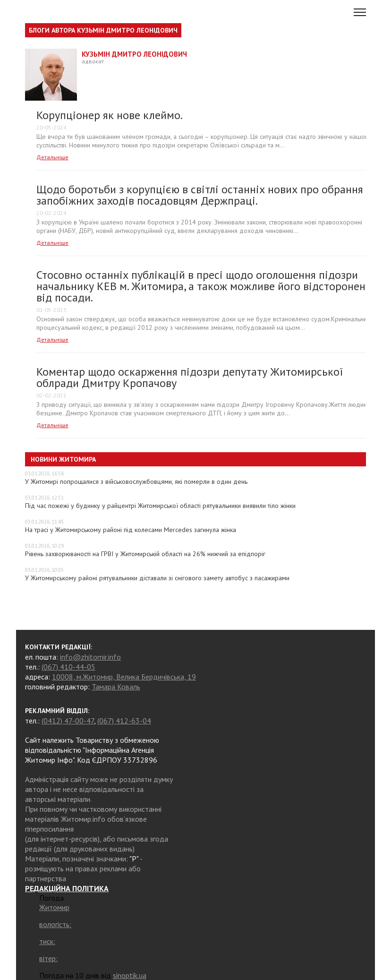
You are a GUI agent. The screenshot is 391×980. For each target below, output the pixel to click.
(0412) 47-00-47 (68, 721)
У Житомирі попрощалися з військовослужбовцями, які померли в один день (136, 481)
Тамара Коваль (116, 687)
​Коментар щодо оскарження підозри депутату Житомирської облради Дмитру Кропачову (190, 377)
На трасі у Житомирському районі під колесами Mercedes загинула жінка (131, 530)
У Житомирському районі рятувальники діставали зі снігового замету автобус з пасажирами (157, 578)
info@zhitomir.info (90, 657)
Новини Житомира (63, 459)
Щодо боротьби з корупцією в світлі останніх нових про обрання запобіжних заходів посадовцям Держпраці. (200, 195)
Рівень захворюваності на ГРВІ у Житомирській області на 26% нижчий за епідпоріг (145, 554)
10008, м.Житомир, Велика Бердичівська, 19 (124, 677)
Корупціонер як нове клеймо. (110, 115)
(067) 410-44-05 (68, 667)
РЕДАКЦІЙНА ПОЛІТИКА (67, 888)
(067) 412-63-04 (124, 721)
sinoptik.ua (130, 975)
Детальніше (52, 157)
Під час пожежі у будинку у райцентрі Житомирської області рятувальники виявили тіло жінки (160, 506)
